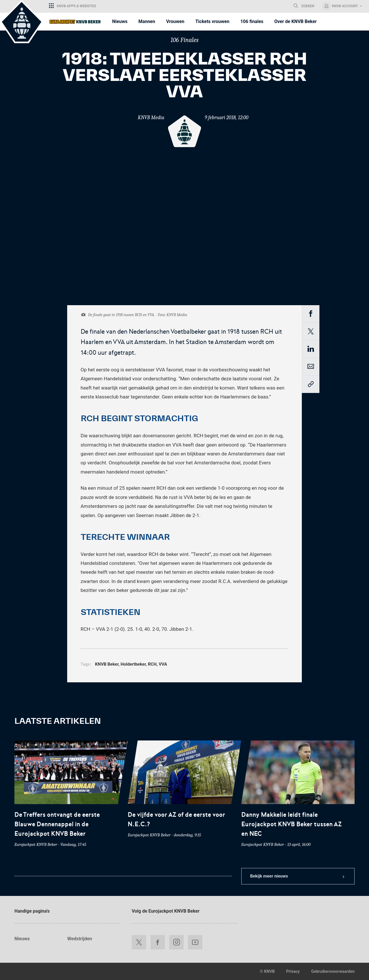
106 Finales (184, 40)
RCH (152, 664)
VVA (163, 664)
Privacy (293, 971)
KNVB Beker (107, 664)
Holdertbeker (133, 664)
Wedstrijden (80, 939)
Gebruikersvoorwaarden (333, 971)
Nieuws (22, 939)
